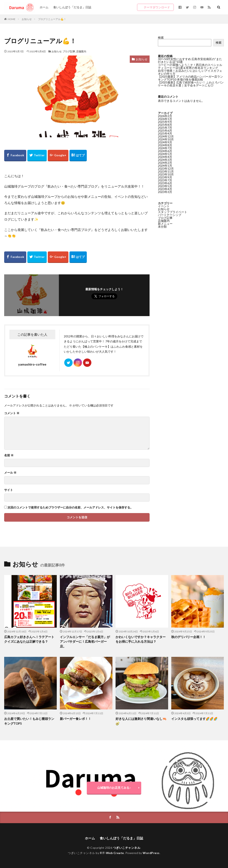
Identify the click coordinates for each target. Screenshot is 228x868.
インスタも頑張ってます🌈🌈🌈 (194, 719)
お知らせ (27, 19)
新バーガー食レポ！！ (76, 719)
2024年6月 (165, 151)
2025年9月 (165, 122)
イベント (164, 206)
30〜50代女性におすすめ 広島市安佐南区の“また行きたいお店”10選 (190, 60)
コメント (12, 413)
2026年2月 (165, 116)
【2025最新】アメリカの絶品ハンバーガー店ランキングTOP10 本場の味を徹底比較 (190, 78)
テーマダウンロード (157, 7)
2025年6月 (165, 131)
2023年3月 (165, 192)
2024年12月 (166, 136)
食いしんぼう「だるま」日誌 (72, 7)
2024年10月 (166, 139)
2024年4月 (165, 157)
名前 (9, 455)
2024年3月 (165, 160)
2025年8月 (165, 125)
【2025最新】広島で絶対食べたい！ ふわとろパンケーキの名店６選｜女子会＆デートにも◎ (191, 84)
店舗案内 (81, 51)
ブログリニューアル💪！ (52, 19)
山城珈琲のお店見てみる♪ (114, 788)
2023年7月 (165, 180)
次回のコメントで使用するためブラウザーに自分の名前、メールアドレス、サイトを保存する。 (70, 507)
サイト (9, 490)
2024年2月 (165, 163)
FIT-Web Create (112, 853)
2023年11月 (166, 171)
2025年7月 (165, 128)
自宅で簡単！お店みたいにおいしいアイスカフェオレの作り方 (190, 72)
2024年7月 (165, 148)
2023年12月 (166, 168)
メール (10, 473)
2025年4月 (165, 133)
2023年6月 (165, 183)
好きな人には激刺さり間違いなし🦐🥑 (141, 721)
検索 (161, 37)
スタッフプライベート (173, 212)
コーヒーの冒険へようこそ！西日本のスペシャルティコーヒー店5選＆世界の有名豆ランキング (190, 66)
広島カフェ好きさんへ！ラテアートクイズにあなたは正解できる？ (29, 639)
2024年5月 (165, 154)
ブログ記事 (69, 51)
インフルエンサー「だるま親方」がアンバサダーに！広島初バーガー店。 (85, 642)
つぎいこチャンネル (127, 848)
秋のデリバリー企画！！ (188, 637)
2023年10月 (166, 174)
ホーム (44, 7)
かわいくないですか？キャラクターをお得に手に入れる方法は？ (141, 639)
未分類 (162, 226)
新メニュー (165, 224)
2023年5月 (165, 186)
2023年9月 (165, 177)
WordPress (151, 853)
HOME (12, 19)
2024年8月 (165, 145)
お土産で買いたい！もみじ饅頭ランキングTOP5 (29, 721)
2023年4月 (165, 189)
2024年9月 (165, 142)
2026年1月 (165, 119)
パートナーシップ (170, 215)
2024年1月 (165, 166)
